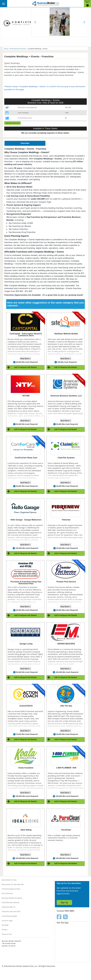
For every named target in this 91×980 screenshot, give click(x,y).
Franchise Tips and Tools (11, 911)
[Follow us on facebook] (59, 917)
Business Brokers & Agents (12, 898)
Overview (25, 143)
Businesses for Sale (9, 880)
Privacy (5, 930)
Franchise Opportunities (11, 889)
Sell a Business (7, 893)
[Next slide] (84, 22)
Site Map (5, 925)
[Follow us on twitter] (65, 917)
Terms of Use (7, 934)
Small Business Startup (11, 902)
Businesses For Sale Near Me (13, 884)
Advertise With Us (9, 907)
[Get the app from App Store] (65, 934)
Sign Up (64, 902)
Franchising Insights (9, 916)
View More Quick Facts (13, 123)
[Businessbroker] (45, 3)
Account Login (7, 921)
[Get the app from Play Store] (65, 952)
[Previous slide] (35, 22)
